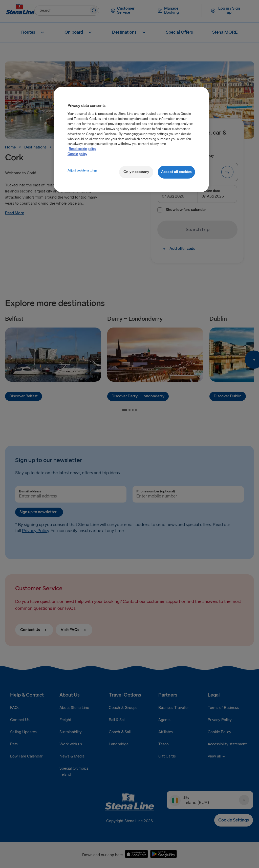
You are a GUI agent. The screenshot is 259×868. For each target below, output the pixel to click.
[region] (131, 139)
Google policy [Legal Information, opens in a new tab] (77, 154)
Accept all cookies (176, 172)
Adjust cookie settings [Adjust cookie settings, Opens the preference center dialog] (82, 171)
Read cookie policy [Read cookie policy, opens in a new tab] (82, 149)
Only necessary (136, 172)
